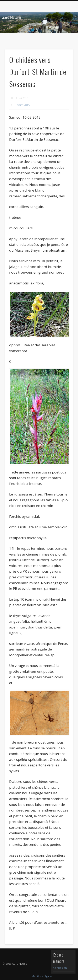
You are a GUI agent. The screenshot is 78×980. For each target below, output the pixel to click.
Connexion (60, 968)
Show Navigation (63, 37)
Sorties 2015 (23, 105)
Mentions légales (42, 976)
